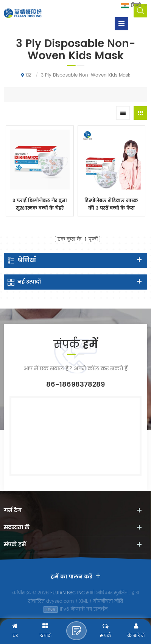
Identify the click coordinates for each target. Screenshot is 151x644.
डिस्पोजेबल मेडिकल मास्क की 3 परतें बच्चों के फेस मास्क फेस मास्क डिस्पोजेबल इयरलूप (111, 205)
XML (83, 601)
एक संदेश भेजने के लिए (76, 631)
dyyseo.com (60, 601)
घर (26, 75)
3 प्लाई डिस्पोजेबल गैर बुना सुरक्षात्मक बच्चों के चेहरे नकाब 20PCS (40, 205)
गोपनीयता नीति (108, 601)
